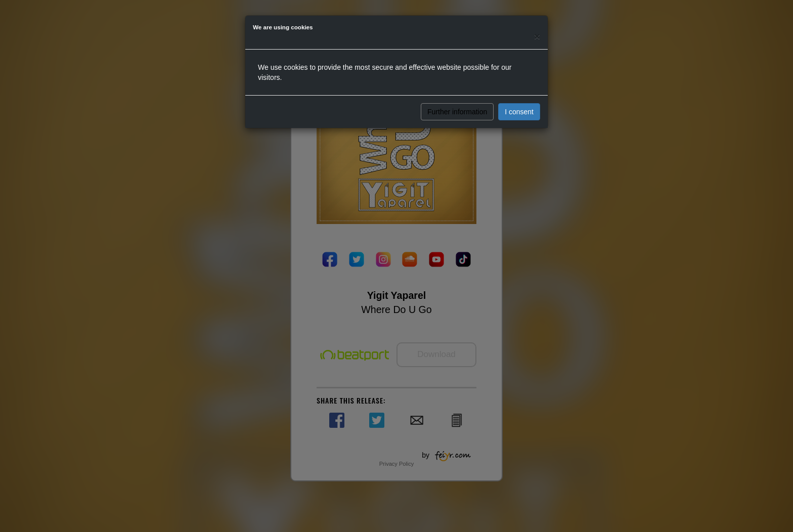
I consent (519, 112)
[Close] (537, 36)
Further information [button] (457, 112)
